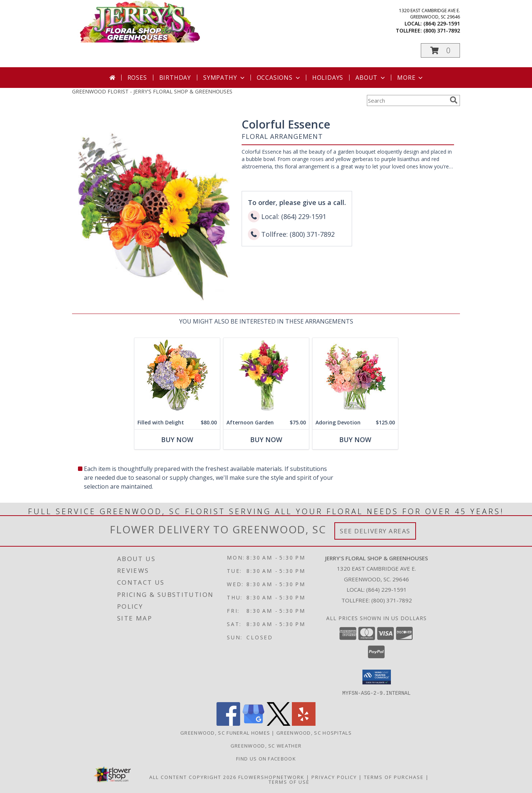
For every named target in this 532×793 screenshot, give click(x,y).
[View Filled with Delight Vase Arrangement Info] (177, 377)
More (411, 78)
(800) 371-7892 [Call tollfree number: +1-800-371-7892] (442, 30)
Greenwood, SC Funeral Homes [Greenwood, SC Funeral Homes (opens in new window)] (225, 732)
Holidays (328, 78)
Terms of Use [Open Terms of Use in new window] (289, 782)
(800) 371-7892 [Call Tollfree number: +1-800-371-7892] (392, 600)
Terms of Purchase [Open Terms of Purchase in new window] (394, 777)
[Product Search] (407, 100)
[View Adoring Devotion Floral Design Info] (355, 377)
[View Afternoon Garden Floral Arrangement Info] (266, 377)
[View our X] (279, 723)
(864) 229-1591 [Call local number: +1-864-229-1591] (442, 23)
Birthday (175, 78)
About (371, 78)
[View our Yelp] (304, 723)
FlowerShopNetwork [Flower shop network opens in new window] (271, 777)
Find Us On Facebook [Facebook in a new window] (266, 758)
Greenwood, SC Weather (266, 745)
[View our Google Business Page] (253, 723)
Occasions (279, 78)
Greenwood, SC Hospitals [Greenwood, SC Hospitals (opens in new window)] (314, 732)
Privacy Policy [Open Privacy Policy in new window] (334, 777)
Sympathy (224, 78)
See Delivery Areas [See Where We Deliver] (375, 531)
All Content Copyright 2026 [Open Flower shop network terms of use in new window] (193, 777)
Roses (137, 78)
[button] (440, 50)
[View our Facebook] (228, 723)
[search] (454, 100)
